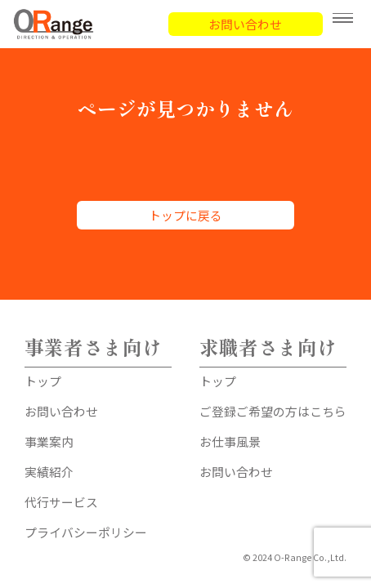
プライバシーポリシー (86, 532)
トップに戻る (185, 215)
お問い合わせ (245, 24)
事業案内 (49, 441)
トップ (43, 381)
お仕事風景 (230, 441)
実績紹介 (49, 472)
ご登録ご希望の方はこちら (273, 411)
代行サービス (61, 502)
